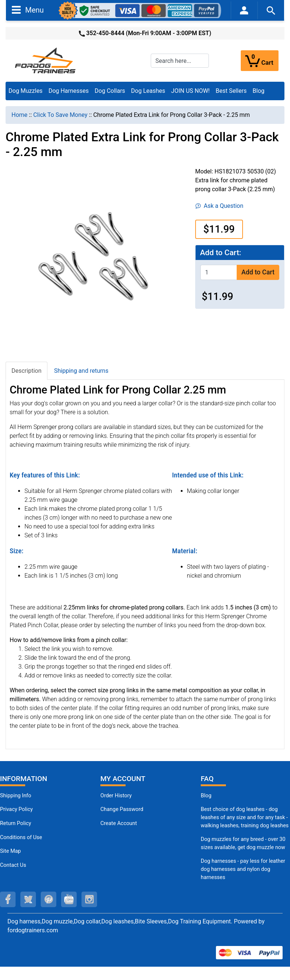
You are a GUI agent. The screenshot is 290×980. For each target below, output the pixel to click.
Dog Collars (110, 91)
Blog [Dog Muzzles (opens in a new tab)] (206, 796)
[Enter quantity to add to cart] (219, 272)
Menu (28, 10)
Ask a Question (219, 206)
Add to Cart (258, 272)
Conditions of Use (21, 837)
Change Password (122, 809)
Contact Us (13, 865)
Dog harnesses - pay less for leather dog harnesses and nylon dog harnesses (243, 869)
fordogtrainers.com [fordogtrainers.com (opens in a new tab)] (33, 930)
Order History (116, 796)
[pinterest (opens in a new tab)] (49, 899)
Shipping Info (16, 796)
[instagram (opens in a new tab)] (89, 899)
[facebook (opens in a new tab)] (8, 899)
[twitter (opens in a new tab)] (28, 899)
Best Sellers (231, 91)
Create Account (119, 823)
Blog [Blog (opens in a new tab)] (259, 91)
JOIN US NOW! (190, 91)
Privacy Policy (16, 809)
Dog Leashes (148, 91)
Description (26, 371)
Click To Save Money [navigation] (60, 115)
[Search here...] (180, 61)
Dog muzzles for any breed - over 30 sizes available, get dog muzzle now (243, 843)
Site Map (10, 851)
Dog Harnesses (69, 91)
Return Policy (16, 823)
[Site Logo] (46, 60)
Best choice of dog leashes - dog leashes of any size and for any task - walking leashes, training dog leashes (245, 817)
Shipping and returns (81, 371)
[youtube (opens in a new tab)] (69, 899)
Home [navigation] (19, 115)
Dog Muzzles (26, 91)
